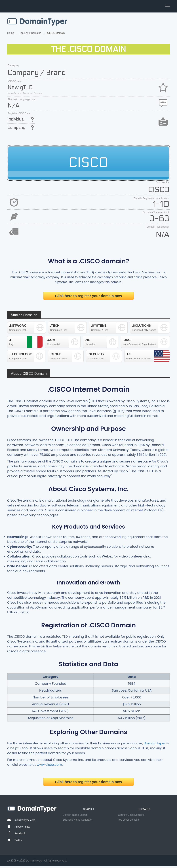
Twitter (18, 840)
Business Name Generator (78, 820)
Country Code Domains (131, 815)
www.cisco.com (49, 765)
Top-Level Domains (30, 33)
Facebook (20, 833)
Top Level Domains (129, 820)
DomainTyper (155, 743)
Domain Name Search (75, 815)
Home (11, 33)
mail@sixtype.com (25, 820)
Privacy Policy (22, 827)
